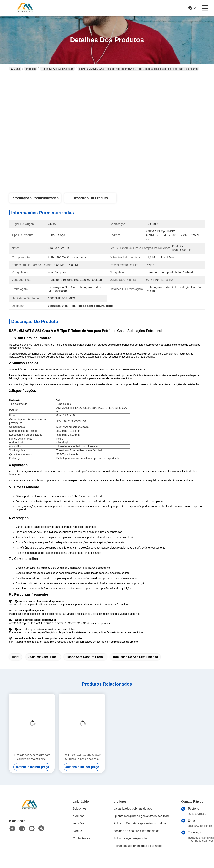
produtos (31, 69)
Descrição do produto (90, 198)
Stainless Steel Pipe (42, 657)
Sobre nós (80, 809)
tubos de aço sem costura (57, 69)
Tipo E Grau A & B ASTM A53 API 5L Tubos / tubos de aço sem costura (82, 757)
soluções (79, 823)
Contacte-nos (82, 838)
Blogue (77, 831)
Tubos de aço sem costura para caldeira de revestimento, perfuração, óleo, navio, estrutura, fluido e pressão (32, 757)
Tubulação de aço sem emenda (135, 657)
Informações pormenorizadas (35, 198)
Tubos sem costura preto (85, 657)
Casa (15, 69)
